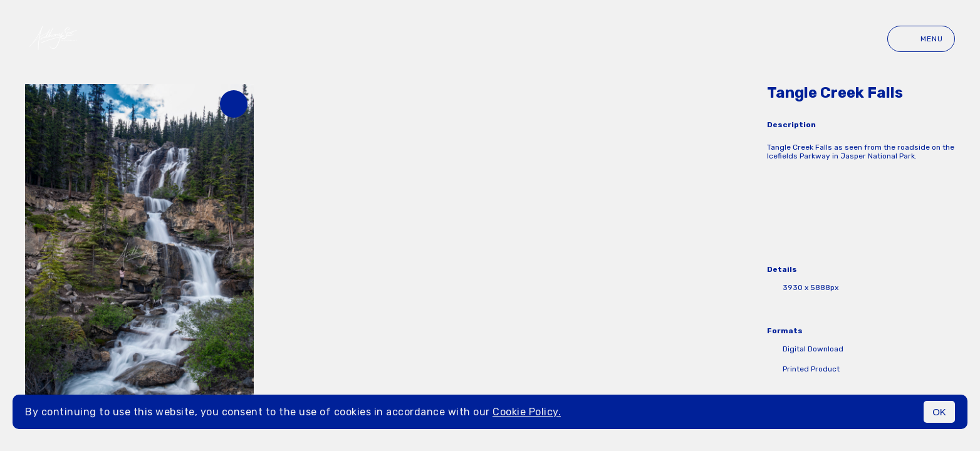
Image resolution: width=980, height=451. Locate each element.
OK (939, 412)
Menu (921, 39)
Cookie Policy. (527, 412)
